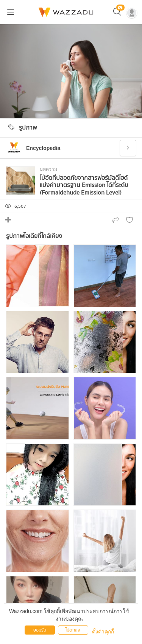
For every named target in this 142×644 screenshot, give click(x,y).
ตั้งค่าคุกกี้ (103, 632)
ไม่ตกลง (73, 630)
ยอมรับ (40, 630)
